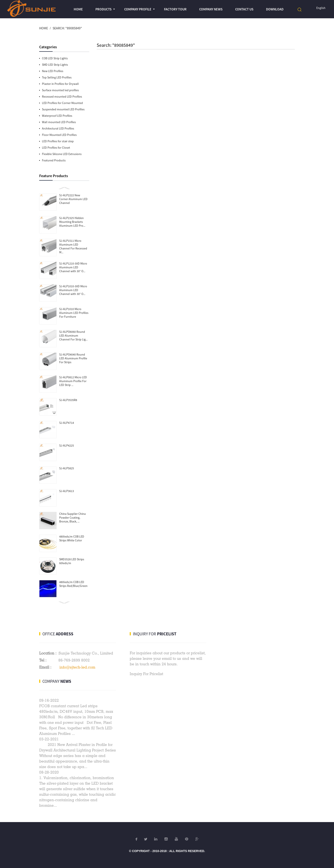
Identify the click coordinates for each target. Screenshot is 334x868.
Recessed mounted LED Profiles (62, 97)
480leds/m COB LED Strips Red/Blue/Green (73, 584)
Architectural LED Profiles (58, 128)
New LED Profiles (53, 71)
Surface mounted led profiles (60, 90)
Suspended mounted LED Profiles (63, 109)
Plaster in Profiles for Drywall (60, 84)
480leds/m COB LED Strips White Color (72, 538)
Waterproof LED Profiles (57, 116)
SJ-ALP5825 (67, 468)
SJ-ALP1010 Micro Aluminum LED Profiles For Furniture (74, 313)
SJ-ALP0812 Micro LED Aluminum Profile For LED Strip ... (73, 381)
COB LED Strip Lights (55, 58)
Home (78, 9)
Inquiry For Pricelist (146, 674)
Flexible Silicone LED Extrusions (62, 154)
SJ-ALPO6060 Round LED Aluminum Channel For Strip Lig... (73, 336)
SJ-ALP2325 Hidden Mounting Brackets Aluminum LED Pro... (72, 222)
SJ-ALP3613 (67, 491)
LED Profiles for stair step (58, 141)
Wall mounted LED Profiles (59, 122)
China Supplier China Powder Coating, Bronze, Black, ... (72, 518)
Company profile (138, 9)
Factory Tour (175, 9)
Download (275, 9)
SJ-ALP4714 (67, 423)
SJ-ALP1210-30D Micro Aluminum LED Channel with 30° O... (73, 267)
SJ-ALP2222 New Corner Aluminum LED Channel (73, 199)
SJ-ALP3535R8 (68, 400)
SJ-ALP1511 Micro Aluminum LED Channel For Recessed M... (73, 246)
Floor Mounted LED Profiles (59, 135)
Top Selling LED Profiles (57, 77)
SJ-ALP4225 (67, 445)
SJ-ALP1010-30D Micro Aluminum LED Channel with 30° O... (73, 290)
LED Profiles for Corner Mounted (62, 103)
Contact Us (244, 9)
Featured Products (54, 160)
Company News (211, 9)
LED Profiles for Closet (56, 148)
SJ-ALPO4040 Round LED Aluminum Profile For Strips (73, 358)
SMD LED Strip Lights (55, 65)
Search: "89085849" (67, 28)
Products (104, 9)
